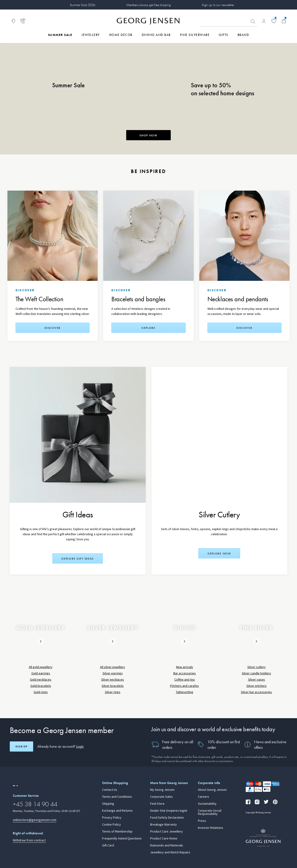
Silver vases (257, 680)
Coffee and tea (184, 680)
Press (202, 821)
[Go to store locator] (13, 21)
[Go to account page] (264, 21)
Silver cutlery (257, 667)
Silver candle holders (256, 673)
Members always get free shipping (148, 5)
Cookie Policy (111, 825)
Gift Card (108, 846)
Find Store (157, 804)
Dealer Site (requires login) (169, 811)
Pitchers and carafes (184, 686)
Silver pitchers (257, 686)
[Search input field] (228, 21)
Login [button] (80, 746)
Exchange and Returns (117, 811)
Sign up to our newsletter (218, 5)
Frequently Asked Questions (122, 839)
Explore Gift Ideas (78, 559)
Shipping (108, 804)
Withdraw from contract (29, 840)
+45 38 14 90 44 (35, 804)
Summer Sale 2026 (82, 5)
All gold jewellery (41, 667)
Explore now (219, 554)
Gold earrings (41, 673)
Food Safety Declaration (167, 818)
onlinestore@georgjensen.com (35, 820)
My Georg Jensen (162, 790)
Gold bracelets (41, 686)
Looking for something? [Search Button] (253, 22)
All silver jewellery (113, 667)
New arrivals (185, 667)
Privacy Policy (112, 818)
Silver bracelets (113, 686)
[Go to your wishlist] (274, 21)
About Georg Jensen (212, 790)
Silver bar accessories (256, 692)
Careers (203, 797)
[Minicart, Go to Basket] (284, 21)
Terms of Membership (117, 832)
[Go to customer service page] (23, 21)
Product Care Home (164, 839)
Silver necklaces (113, 680)
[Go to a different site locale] (15, 786)
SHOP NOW (148, 135)
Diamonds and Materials (167, 846)
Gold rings (41, 692)
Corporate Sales (161, 797)
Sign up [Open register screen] (21, 746)
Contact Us (110, 790)
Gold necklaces (41, 680)
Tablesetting (185, 692)
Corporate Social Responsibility (210, 812)
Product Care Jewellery (166, 832)
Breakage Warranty (163, 825)
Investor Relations (211, 828)
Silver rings (113, 692)
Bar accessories (185, 673)
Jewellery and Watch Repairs (170, 852)
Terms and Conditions (117, 797)
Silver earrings (113, 673)
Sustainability (207, 804)
